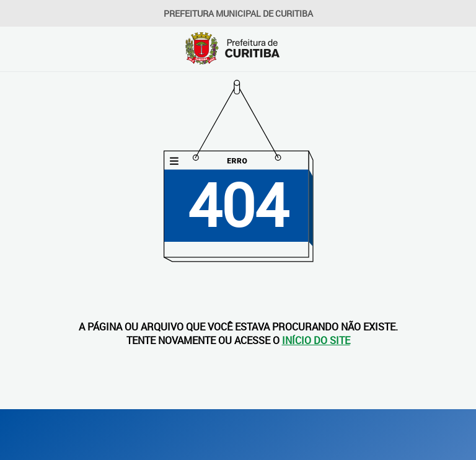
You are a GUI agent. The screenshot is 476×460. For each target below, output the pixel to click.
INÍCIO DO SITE (316, 340)
